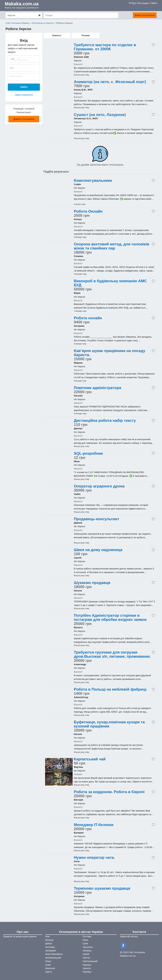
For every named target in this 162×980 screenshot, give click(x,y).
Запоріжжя (51, 951)
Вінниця (49, 940)
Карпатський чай (90, 759)
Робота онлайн (88, 318)
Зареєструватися (24, 95)
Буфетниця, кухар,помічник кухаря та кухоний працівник (109, 724)
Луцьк (48, 961)
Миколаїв (50, 968)
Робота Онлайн (88, 211)
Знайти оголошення (139, 15)
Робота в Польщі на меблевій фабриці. (111, 689)
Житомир (50, 947)
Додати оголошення (24, 119)
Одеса (48, 972)
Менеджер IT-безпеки (94, 825)
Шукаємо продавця (92, 583)
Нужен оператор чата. (94, 858)
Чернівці (87, 972)
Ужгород (87, 951)
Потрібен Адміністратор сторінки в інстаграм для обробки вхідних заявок (110, 618)
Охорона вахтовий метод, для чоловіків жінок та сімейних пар (112, 246)
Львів (48, 965)
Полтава (87, 936)
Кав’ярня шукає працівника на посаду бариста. (110, 353)
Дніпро (49, 943)
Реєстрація (143, 3)
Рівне (85, 940)
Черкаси (87, 965)
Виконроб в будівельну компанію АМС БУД (110, 283)
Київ (47, 936)
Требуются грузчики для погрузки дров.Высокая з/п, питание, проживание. (112, 654)
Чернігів (87, 968)
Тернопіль (88, 947)
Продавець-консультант (97, 519)
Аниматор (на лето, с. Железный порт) (110, 82)
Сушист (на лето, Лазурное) (100, 115)
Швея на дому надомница (98, 550)
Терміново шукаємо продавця (102, 888)
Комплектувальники (93, 181)
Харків (86, 954)
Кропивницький (53, 958)
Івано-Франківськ (54, 954)
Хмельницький (90, 961)
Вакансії (57, 35)
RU (130, 3)
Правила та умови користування (20, 936)
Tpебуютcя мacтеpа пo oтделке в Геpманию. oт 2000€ (105, 47)
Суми (85, 943)
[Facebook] (124, 945)
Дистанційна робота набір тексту (105, 421)
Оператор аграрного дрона (99, 486)
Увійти (154, 3)
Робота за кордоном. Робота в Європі (109, 792)
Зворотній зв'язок (129, 936)
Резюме (86, 35)
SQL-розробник (88, 453)
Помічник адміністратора (98, 388)
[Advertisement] (59, 60)
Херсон (86, 958)
